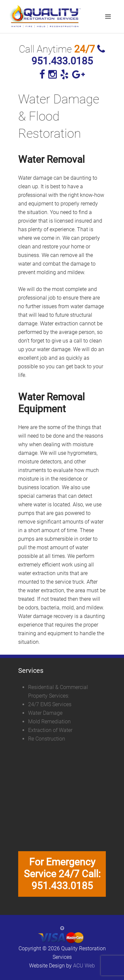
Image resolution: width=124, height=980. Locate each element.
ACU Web (84, 966)
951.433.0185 (68, 55)
